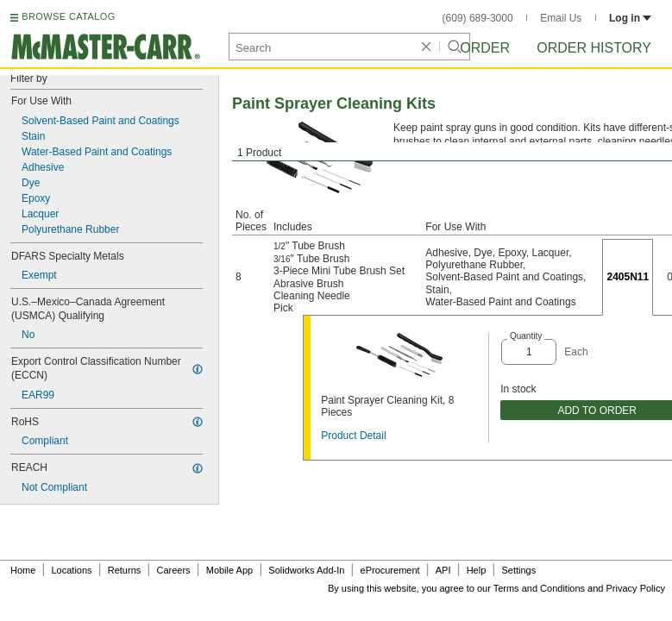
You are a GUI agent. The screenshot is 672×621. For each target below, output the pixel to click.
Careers (173, 570)
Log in (630, 18)
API (443, 570)
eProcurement (390, 570)
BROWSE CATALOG (68, 16)
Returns (125, 570)
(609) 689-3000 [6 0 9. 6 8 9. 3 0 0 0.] (478, 18)
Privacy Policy (636, 588)
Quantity (526, 336)
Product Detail (353, 436)
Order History (594, 48)
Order (485, 48)
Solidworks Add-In (306, 570)
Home (23, 570)
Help (477, 570)
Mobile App (229, 570)
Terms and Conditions (539, 588)
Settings (518, 570)
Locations (72, 570)
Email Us (561, 18)
